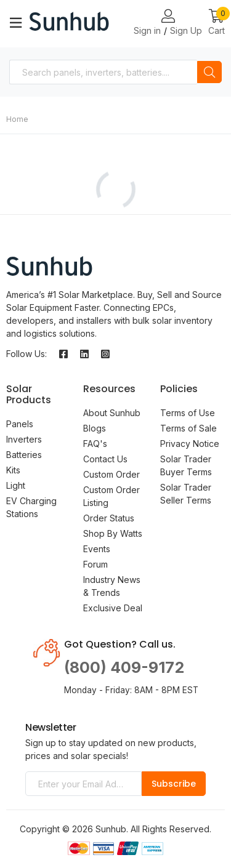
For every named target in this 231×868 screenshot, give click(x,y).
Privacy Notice (190, 444)
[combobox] (103, 72)
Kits (13, 470)
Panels (20, 424)
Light (16, 485)
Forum (95, 564)
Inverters (24, 439)
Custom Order (111, 474)
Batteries (24, 455)
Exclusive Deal (113, 608)
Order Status (109, 518)
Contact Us (105, 459)
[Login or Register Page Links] (168, 17)
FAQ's (95, 444)
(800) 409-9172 (124, 667)
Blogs (95, 428)
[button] (217, 23)
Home (17, 119)
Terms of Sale (188, 428)
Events (97, 549)
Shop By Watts (113, 533)
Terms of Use (188, 413)
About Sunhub (112, 413)
